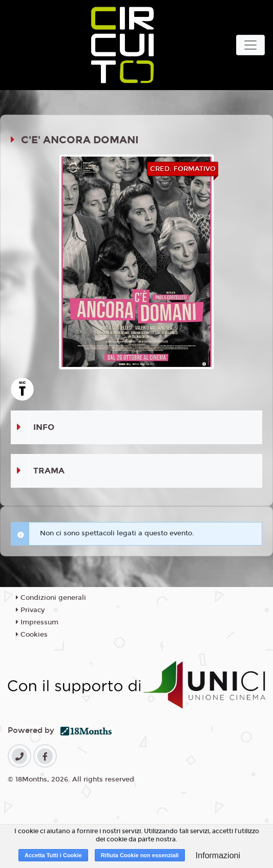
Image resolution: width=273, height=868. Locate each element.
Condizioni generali (51, 598)
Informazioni (218, 855)
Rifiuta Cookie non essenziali (140, 855)
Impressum (37, 622)
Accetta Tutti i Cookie (53, 855)
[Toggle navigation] (250, 45)
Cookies (32, 635)
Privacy (30, 610)
